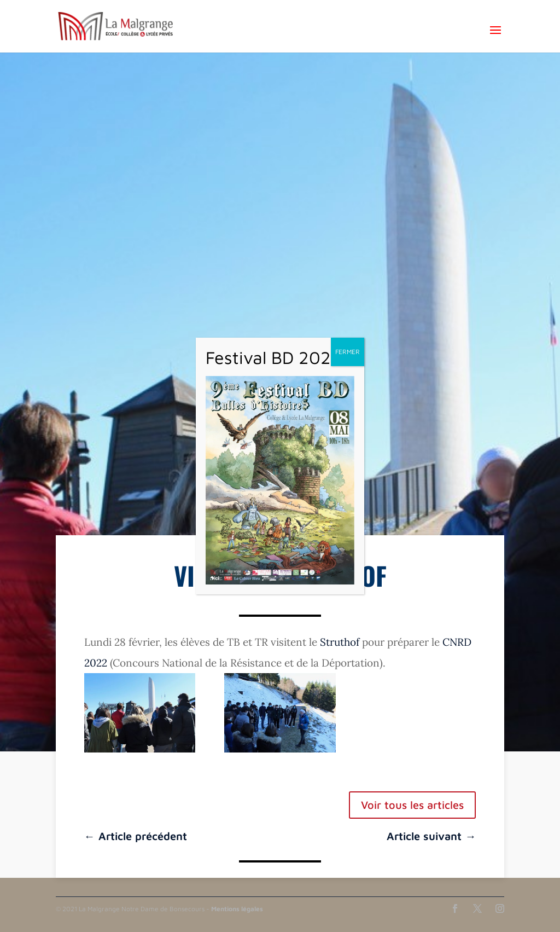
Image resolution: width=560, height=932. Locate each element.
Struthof (340, 642)
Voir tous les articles (412, 805)
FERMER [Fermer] (348, 352)
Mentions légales (237, 909)
